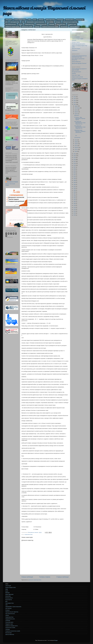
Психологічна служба (27, 27)
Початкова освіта (61, 24)
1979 (75, 205)
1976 (75, 207)
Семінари (37, 27)
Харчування (75, 50)
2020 (75, 156)
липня (76, 140)
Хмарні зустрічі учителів (77, 77)
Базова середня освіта (20, 20)
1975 (75, 209)
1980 (75, 204)
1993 (75, 184)
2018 (75, 160)
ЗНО (23, 22)
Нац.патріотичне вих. (11, 24)
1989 (75, 190)
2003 (75, 173)
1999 (75, 179)
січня (76, 151)
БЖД (29, 20)
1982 (75, 202)
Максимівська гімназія (12, 182)
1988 (75, 192)
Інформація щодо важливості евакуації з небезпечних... (80, 131)
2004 (75, 171)
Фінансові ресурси (76, 49)
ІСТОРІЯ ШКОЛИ (76, 37)
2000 (75, 177)
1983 (75, 200)
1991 (75, 186)
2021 (75, 154)
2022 (75, 104)
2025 (75, 99)
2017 (75, 161)
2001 (75, 175)
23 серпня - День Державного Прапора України (80, 118)
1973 (75, 213)
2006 (75, 169)
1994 (75, 182)
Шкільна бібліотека (75, 27)
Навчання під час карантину (70, 22)
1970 (75, 215)
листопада (77, 108)
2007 (75, 167)
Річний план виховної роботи (79, 44)
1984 (75, 198)
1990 (75, 188)
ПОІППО (74, 73)
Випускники (60, 20)
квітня (76, 146)
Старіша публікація (63, 577)
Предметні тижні (72, 24)
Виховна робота (70, 20)
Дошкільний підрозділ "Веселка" (79, 63)
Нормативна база (29, 24)
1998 (75, 181)
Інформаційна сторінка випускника (35, 22)
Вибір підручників (50, 20)
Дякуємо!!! (77, 115)
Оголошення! (77, 137)
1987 (75, 194)
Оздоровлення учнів (41, 24)
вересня (77, 112)
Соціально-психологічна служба (50, 27)
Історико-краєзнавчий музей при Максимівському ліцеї (79, 56)
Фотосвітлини (64, 27)
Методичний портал (76, 72)
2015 (75, 165)
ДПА (7, 22)
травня (76, 144)
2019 (75, 158)
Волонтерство (80, 20)
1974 (75, 211)
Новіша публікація (27, 577)
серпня (76, 114)
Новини (20, 24)
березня (77, 148)
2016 (75, 163)
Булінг (35, 20)
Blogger (56, 640)
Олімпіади (52, 24)
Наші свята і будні (76, 75)
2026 (75, 97)
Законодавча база (15, 22)
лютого (76, 149)
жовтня (76, 110)
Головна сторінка (45, 577)
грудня (76, 106)
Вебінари (41, 20)
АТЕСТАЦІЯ (9, 20)
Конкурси (58, 22)
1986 (75, 196)
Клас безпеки (50, 22)
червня (76, 142)
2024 (75, 101)
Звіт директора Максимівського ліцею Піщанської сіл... (80, 123)
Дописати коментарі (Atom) (35, 580)
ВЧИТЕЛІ (74, 41)
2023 (75, 102)
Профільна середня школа (12, 27)
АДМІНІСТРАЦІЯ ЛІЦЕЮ (78, 39)
